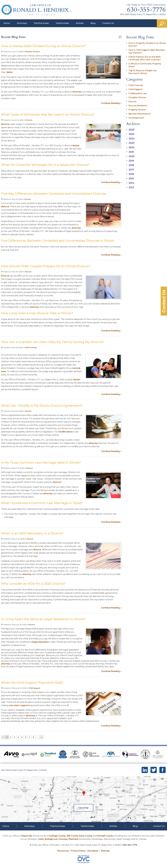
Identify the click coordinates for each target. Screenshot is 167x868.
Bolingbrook (51, 839)
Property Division (32, 52)
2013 (130, 187)
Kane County (86, 836)
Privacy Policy (78, 851)
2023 (130, 143)
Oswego (63, 839)
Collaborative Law (138, 93)
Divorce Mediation (138, 106)
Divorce (29, 120)
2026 (130, 130)
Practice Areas (41, 23)
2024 (130, 139)
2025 (130, 134)
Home (7, 23)
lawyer (76, 145)
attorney (77, 92)
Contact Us (108, 23)
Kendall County (105, 836)
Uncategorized (136, 118)
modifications (65, 432)
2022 (130, 147)
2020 (130, 156)
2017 (130, 170)
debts (9, 72)
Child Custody (30, 347)
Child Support (34, 688)
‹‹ (3, 737)
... (37, 737)
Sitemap (105, 851)
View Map (83, 808)
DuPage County (57, 836)
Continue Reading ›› (111, 103)
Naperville (27, 836)
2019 (130, 161)
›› (41, 737)
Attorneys (22, 23)
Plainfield (73, 839)
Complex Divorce (137, 97)
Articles (80, 23)
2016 (130, 174)
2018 (130, 165)
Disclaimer (93, 851)
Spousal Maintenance (139, 114)
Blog (93, 23)
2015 (130, 179)
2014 (130, 183)
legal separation (40, 642)
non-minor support (19, 705)
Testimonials (62, 23)
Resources (63, 851)
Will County (72, 836)
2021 (130, 152)
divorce (5, 207)
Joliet (41, 839)
